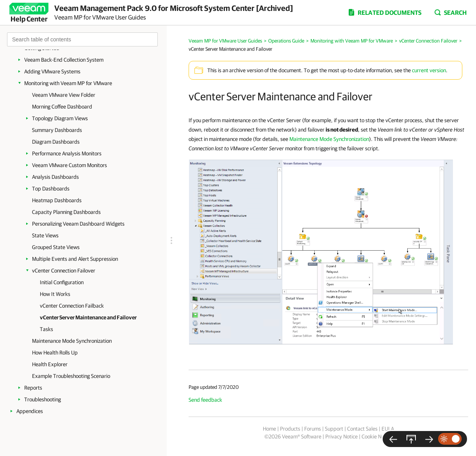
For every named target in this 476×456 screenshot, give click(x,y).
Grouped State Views (56, 247)
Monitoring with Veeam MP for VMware (68, 83)
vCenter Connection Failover (64, 271)
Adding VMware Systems (52, 71)
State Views (45, 235)
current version (429, 70)
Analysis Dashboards (55, 177)
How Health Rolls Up (55, 353)
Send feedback (205, 400)
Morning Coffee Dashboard (62, 107)
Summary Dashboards (57, 130)
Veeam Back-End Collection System (64, 60)
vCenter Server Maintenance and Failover (88, 317)
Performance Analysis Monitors (67, 153)
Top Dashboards (51, 189)
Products (290, 429)
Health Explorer (50, 364)
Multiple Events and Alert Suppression (75, 259)
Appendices (30, 411)
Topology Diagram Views (60, 118)
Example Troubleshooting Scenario (71, 376)
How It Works (55, 294)
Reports (33, 388)
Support (334, 429)
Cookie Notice (377, 436)
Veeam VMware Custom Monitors (70, 165)
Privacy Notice (341, 436)
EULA (388, 429)
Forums (313, 429)
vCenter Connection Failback (72, 306)
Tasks (46, 329)
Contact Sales (362, 429)
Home (269, 429)
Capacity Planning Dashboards (66, 212)
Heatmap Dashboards (57, 200)
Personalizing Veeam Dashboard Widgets (78, 224)
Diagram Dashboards (56, 142)
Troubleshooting (43, 399)
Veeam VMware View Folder (64, 95)
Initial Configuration (62, 282)
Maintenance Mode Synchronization (72, 341)
